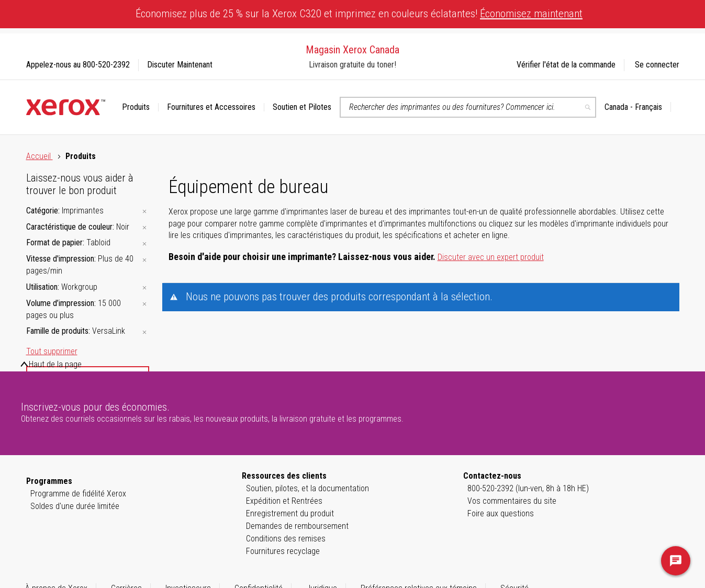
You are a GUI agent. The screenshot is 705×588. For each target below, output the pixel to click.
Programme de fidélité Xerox (78, 494)
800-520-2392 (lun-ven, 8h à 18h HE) (528, 488)
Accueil (40, 156)
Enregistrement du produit (290, 513)
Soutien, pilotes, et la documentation (307, 488)
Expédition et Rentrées (284, 501)
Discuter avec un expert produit (491, 257)
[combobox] (468, 107)
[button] (638, 107)
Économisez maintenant (531, 14)
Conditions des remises (286, 539)
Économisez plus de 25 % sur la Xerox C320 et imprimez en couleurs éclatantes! (359, 14)
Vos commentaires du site (512, 501)
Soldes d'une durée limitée (75, 506)
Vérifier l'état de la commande (566, 65)
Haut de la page (55, 364)
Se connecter (657, 65)
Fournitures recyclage (283, 551)
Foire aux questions (501, 513)
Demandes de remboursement (297, 526)
